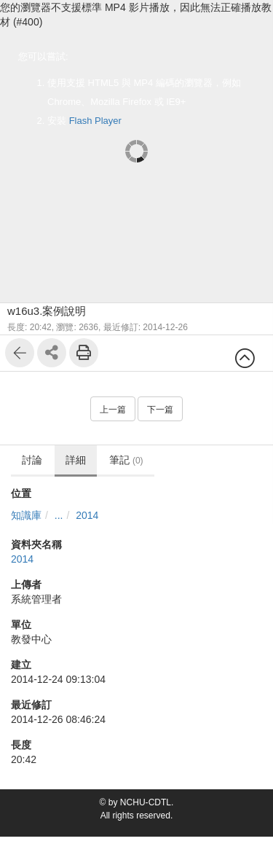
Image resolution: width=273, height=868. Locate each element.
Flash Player (95, 121)
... (59, 515)
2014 (87, 515)
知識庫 (26, 515)
